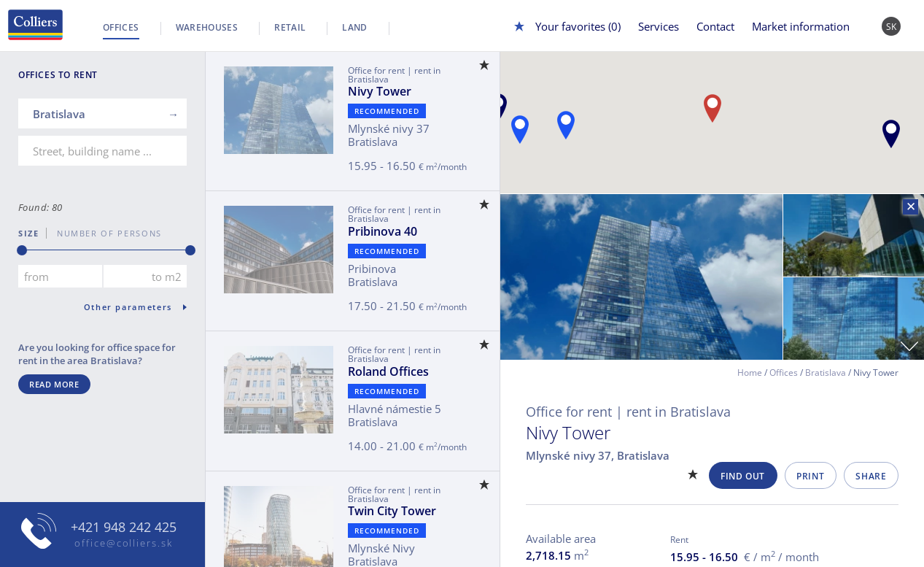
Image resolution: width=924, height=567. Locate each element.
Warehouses (207, 27)
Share (871, 476)
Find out (743, 476)
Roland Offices (388, 371)
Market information (801, 26)
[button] (891, 134)
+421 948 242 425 (124, 527)
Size (29, 233)
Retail (290, 27)
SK (892, 27)
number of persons (104, 233)
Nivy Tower (380, 91)
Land (354, 27)
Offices (121, 27)
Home (750, 373)
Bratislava (826, 373)
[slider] (22, 250)
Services (659, 26)
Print (810, 476)
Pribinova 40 (383, 231)
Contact (715, 26)
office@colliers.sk (124, 543)
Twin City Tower (392, 511)
